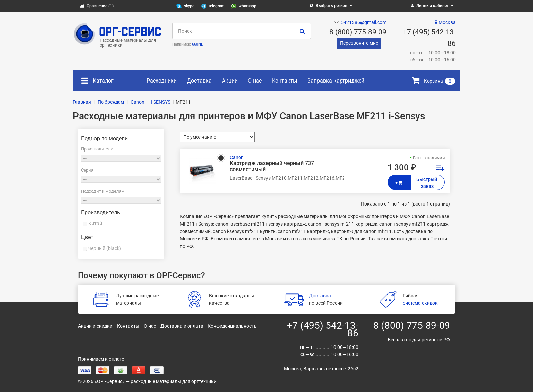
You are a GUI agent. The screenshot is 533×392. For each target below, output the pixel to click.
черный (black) (105, 248)
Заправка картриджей (336, 81)
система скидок (420, 303)
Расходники (162, 81)
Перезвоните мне (359, 43)
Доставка (199, 81)
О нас (255, 81)
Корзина (434, 81)
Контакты (285, 81)
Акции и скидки (95, 326)
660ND (198, 44)
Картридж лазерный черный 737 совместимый (272, 166)
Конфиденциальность (232, 326)
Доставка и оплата (182, 326)
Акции (230, 81)
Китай (95, 224)
